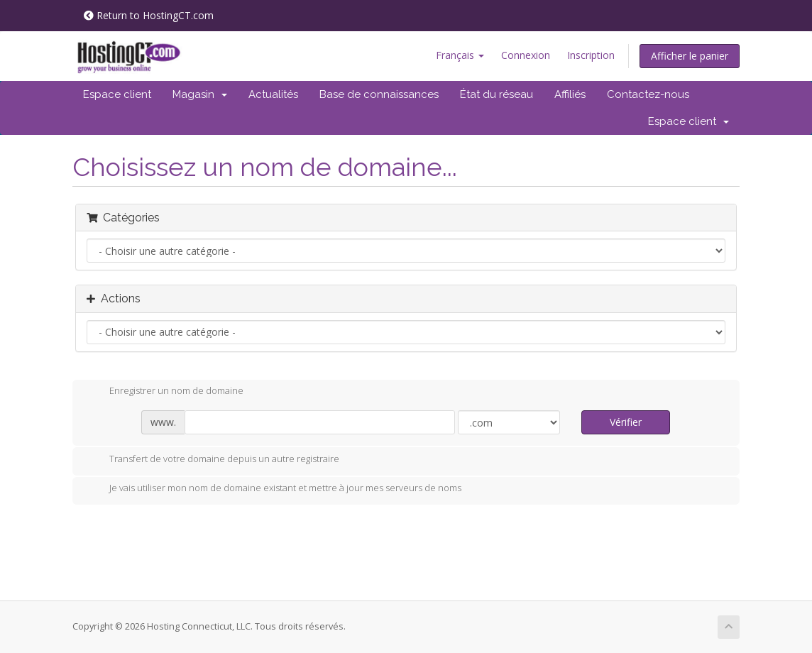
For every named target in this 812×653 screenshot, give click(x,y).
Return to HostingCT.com (149, 15)
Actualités (273, 94)
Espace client (117, 94)
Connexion (526, 55)
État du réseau (496, 94)
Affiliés (570, 94)
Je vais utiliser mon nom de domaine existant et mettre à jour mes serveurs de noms (274, 489)
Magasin (200, 94)
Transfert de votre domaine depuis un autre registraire (213, 460)
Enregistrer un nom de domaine (165, 392)
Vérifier (626, 422)
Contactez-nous (648, 94)
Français (460, 55)
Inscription (591, 55)
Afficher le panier (690, 56)
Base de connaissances (379, 94)
